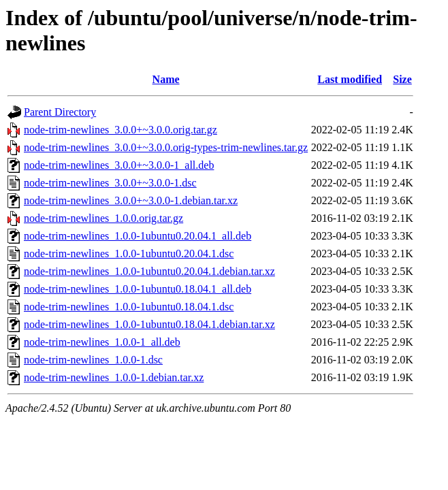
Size (402, 79)
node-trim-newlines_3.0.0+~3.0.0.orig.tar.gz (121, 130)
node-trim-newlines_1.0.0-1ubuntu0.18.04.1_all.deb (138, 289)
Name (166, 79)
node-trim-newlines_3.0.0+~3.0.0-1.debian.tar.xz (131, 200)
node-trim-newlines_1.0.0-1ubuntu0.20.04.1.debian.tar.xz (149, 271)
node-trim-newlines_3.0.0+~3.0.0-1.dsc (110, 183)
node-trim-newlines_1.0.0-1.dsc (93, 360)
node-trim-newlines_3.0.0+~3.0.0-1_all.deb (119, 165)
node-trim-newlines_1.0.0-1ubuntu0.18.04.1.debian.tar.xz (149, 324)
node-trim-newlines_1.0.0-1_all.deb (102, 342)
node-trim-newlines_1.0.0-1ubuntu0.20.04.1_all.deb (138, 236)
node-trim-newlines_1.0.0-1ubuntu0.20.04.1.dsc (129, 254)
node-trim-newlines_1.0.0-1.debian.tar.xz (114, 377)
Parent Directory (60, 112)
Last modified (350, 79)
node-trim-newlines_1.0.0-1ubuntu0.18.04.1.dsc (129, 307)
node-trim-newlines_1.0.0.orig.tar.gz (103, 218)
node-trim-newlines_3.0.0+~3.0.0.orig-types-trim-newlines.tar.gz (166, 147)
